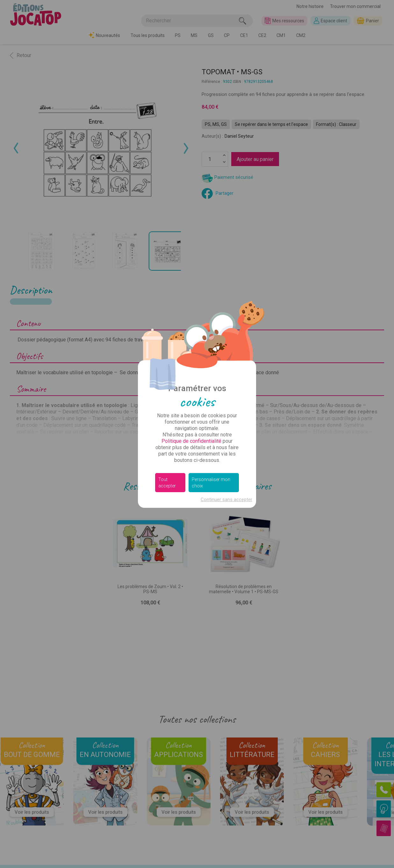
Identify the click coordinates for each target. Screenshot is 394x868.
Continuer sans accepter (226, 500)
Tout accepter (167, 483)
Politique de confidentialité (191, 441)
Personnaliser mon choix (211, 483)
